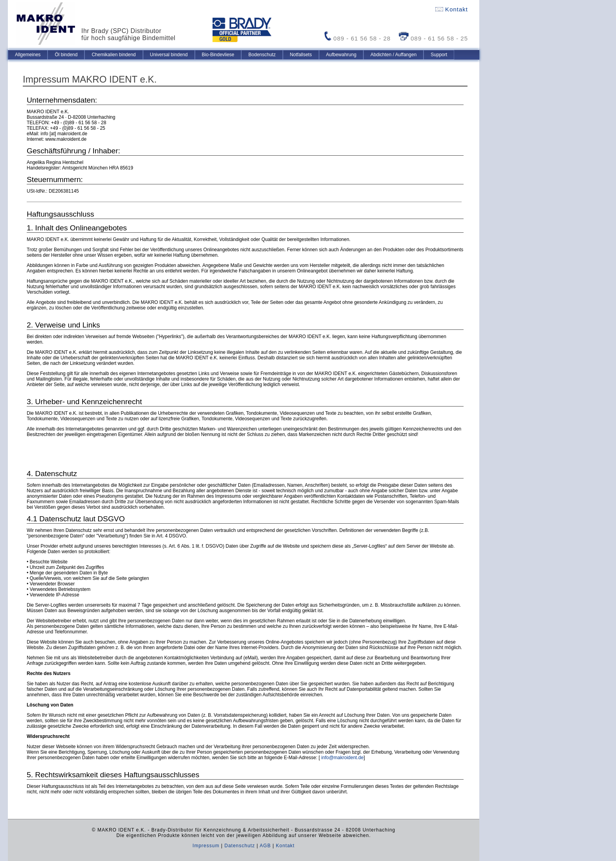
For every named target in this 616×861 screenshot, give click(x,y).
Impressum (206, 846)
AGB (265, 846)
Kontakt (452, 9)
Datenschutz (240, 846)
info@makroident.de (343, 758)
